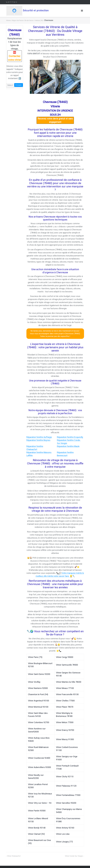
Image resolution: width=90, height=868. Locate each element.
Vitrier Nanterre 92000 (38, 688)
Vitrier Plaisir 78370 (65, 707)
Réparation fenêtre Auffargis (39, 437)
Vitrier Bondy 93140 (37, 828)
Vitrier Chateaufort (14, 856)
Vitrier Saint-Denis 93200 (39, 674)
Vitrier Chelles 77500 (65, 701)
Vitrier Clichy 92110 (65, 777)
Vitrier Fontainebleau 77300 (68, 795)
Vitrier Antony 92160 (65, 828)
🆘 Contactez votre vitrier (15, 56)
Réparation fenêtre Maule (68, 446)
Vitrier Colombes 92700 (39, 722)
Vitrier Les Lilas (63, 834)
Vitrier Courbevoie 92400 (39, 758)
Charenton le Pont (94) (38, 694)
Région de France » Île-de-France (23, 20)
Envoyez (19, 85)
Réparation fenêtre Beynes (38, 440)
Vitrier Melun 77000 (65, 722)
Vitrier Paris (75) (35, 657)
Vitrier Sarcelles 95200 (66, 803)
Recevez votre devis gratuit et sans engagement (55, 120)
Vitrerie (8, 20)
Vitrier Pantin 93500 (37, 811)
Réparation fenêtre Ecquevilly (70, 437)
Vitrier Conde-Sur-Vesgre (74, 856)
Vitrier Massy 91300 (65, 739)
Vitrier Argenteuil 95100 (39, 701)
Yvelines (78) (39, 20)
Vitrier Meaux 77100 (65, 688)
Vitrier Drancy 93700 (65, 730)
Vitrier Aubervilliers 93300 (39, 767)
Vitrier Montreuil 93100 (38, 707)
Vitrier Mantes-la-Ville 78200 (69, 682)
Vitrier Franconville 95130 (67, 694)
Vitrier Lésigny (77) (64, 842)
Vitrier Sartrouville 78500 (67, 665)
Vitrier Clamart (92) (36, 834)
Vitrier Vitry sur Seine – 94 (40, 803)
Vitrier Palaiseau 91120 (66, 786)
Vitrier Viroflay (34, 682)
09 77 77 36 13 (12, 2)
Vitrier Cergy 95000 (65, 657)
